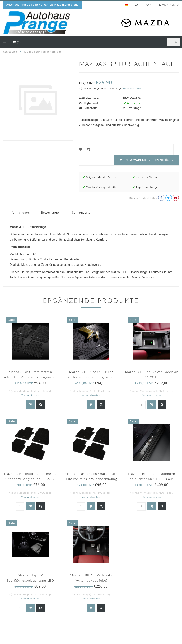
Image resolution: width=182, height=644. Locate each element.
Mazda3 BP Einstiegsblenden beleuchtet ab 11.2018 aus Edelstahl (152, 479)
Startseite (10, 52)
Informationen (19, 213)
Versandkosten (132, 88)
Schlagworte (81, 213)
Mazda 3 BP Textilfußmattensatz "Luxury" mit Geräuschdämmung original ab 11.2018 (91, 479)
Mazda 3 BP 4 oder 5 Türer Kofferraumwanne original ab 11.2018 (91, 377)
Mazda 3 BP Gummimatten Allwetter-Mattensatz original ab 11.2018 (30, 377)
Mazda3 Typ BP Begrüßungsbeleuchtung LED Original (30, 580)
